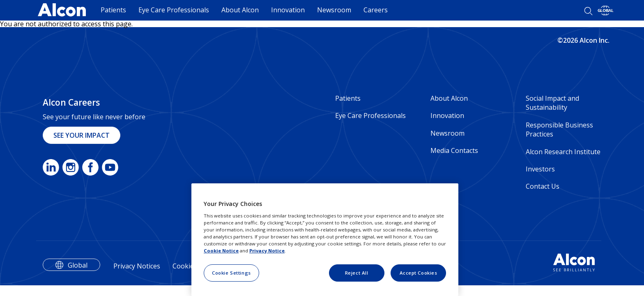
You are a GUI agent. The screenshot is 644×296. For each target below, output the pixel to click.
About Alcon (240, 10)
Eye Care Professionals (174, 10)
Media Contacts (454, 150)
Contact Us (543, 186)
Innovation (288, 10)
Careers (376, 10)
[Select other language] (606, 10)
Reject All (357, 273)
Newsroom (334, 10)
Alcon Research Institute (563, 152)
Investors (540, 169)
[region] (325, 240)
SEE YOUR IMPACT (82, 135)
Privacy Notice (267, 251)
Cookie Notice (221, 251)
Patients (113, 10)
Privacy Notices (137, 266)
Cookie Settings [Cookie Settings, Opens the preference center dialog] (231, 273)
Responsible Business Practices (559, 129)
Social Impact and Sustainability (552, 103)
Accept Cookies (419, 273)
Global (78, 265)
